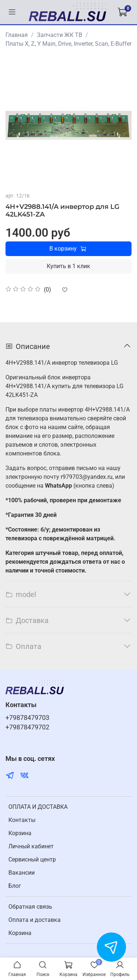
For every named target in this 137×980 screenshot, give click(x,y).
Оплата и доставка (35, 920)
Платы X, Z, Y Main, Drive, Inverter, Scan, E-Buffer (68, 44)
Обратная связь (30, 907)
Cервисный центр (32, 859)
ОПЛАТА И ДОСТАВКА (38, 807)
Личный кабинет (31, 846)
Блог (15, 886)
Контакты (22, 820)
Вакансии (22, 873)
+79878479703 (27, 718)
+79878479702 (27, 727)
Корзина (20, 833)
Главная (17, 35)
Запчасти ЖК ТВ (60, 35)
